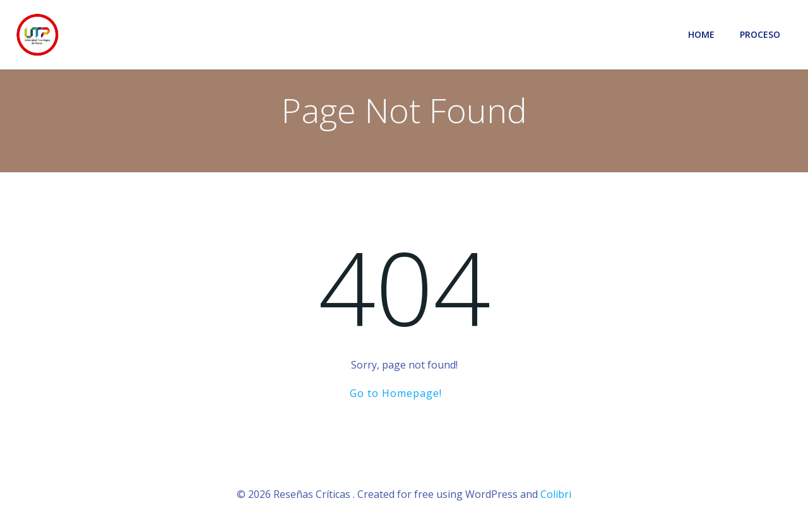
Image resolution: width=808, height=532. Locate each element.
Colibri (556, 494)
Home (701, 34)
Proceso (760, 34)
